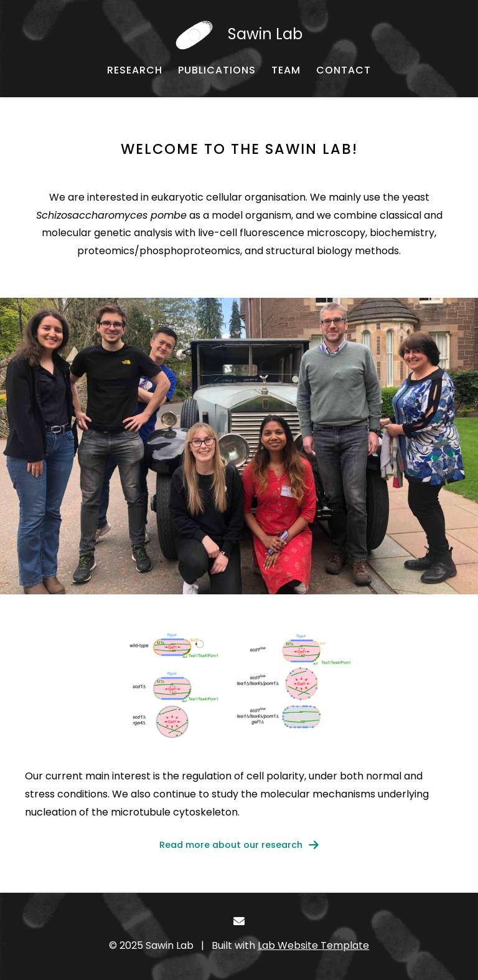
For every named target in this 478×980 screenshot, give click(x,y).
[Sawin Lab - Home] (239, 34)
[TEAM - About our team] (286, 70)
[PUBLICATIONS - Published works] (217, 70)
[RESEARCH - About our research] (135, 70)
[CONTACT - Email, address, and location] (344, 70)
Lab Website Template (313, 945)
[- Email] (239, 921)
